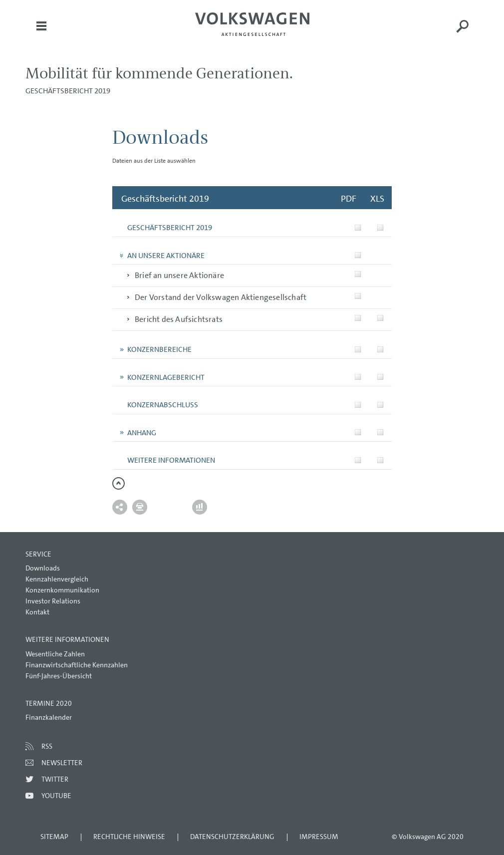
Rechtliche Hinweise (129, 837)
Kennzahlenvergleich (57, 579)
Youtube (56, 796)
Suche (463, 33)
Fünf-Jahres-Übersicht (59, 676)
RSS (47, 746)
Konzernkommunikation (62, 590)
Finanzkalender (49, 717)
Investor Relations (53, 601)
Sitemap (54, 837)
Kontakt (37, 612)
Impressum (319, 837)
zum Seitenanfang (119, 483)
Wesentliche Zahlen (55, 654)
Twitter (55, 779)
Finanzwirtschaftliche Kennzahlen (77, 665)
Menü (41, 33)
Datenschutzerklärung (232, 837)
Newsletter (62, 763)
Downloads (43, 568)
